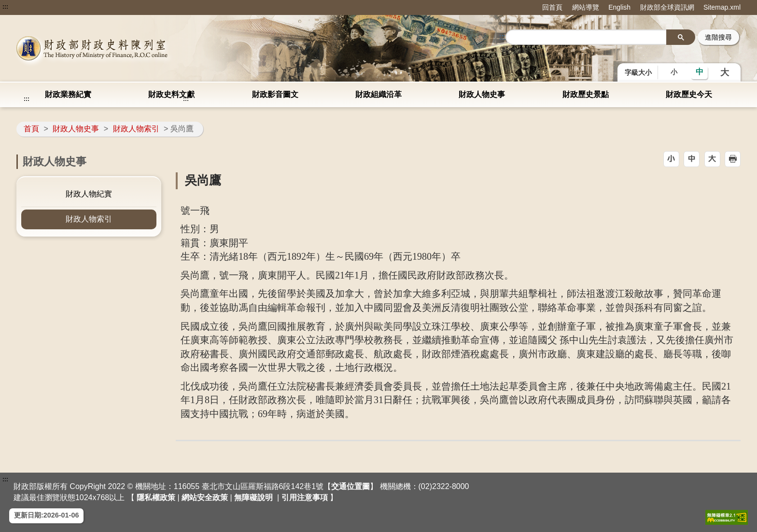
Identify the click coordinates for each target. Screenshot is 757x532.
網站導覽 (586, 7)
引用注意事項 (305, 497)
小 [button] (674, 72)
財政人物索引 (136, 129)
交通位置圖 (350, 486)
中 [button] (700, 72)
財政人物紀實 (89, 194)
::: (5, 7)
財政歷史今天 (689, 94)
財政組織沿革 (378, 94)
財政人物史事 (482, 94)
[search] (586, 37)
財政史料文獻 (171, 94)
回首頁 (552, 7)
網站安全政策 (205, 497)
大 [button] (725, 72)
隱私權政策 (156, 497)
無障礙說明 (253, 497)
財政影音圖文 (275, 94)
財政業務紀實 (68, 94)
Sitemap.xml (722, 7)
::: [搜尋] (502, 37)
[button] (671, 159)
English (619, 7)
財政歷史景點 (586, 94)
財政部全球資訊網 (667, 7)
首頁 (31, 129)
